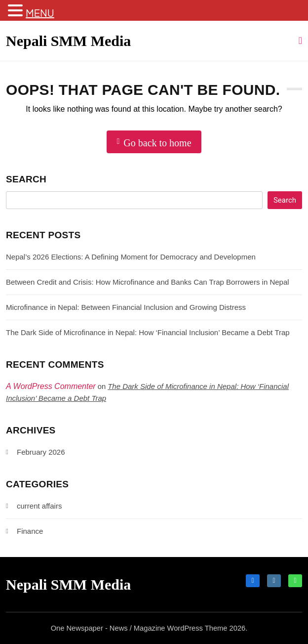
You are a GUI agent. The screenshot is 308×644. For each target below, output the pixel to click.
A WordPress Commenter (51, 386)
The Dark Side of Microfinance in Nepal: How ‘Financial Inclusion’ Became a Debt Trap (148, 332)
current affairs (39, 506)
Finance (30, 531)
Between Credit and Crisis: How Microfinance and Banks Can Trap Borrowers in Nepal (148, 282)
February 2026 (41, 452)
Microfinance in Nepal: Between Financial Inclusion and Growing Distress (126, 307)
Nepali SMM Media (68, 41)
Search (26, 179)
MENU (40, 13)
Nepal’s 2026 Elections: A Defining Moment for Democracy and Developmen (131, 257)
